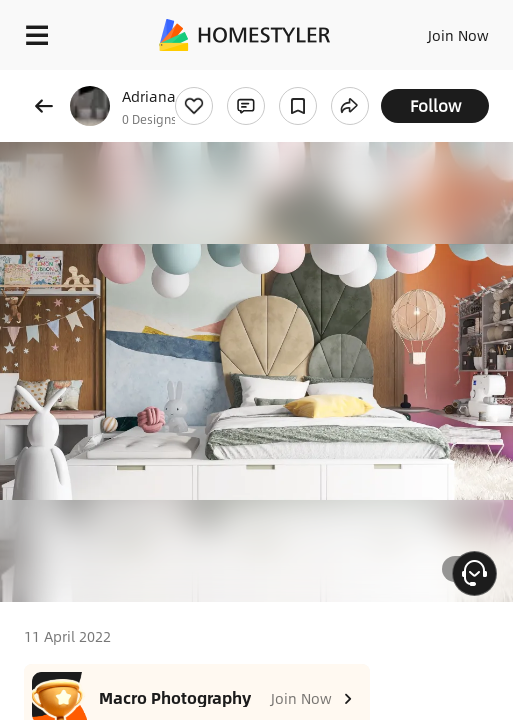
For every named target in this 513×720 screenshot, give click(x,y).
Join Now (458, 35)
